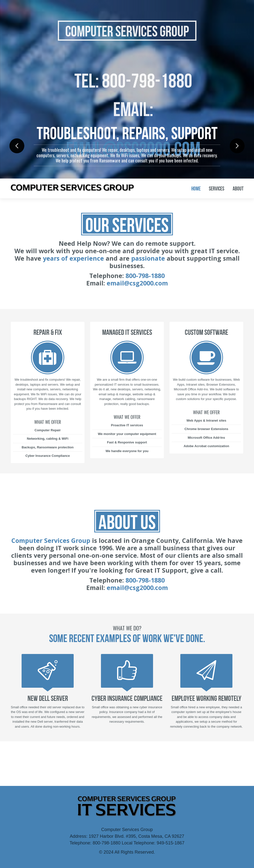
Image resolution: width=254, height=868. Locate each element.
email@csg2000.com (137, 283)
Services (217, 188)
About (238, 188)
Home (196, 188)
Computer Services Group (127, 31)
